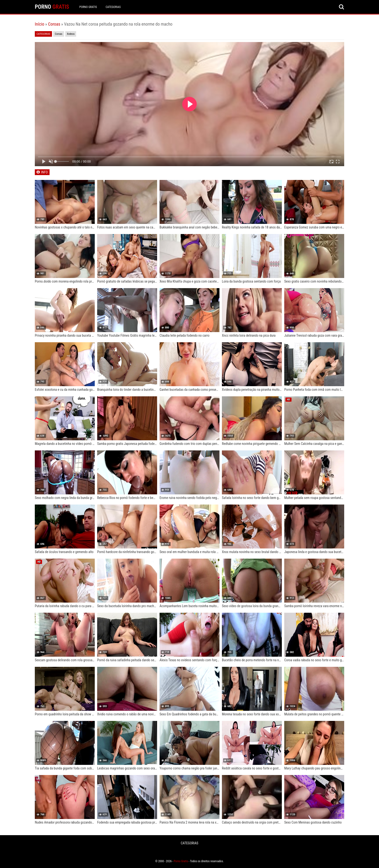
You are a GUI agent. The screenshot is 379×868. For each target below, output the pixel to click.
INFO (44, 172)
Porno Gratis (88, 7)
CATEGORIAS (113, 7)
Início (40, 24)
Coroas (54, 24)
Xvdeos (71, 34)
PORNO (52, 7)
